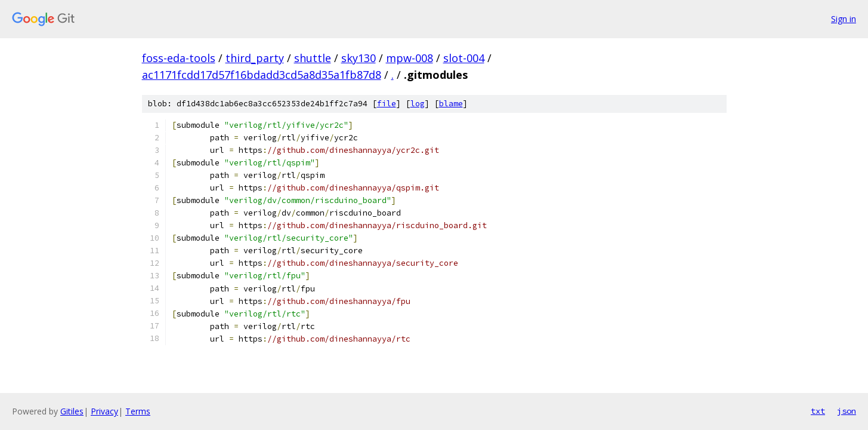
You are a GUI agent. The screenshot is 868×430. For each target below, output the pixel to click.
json (847, 411)
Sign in (844, 19)
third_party (255, 58)
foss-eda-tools (179, 58)
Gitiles (72, 411)
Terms (138, 411)
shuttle (313, 58)
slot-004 (464, 58)
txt (818, 411)
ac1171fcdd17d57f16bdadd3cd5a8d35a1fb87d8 (262, 75)
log (418, 104)
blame (451, 104)
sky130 (359, 58)
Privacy (104, 411)
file (387, 104)
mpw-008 (410, 58)
